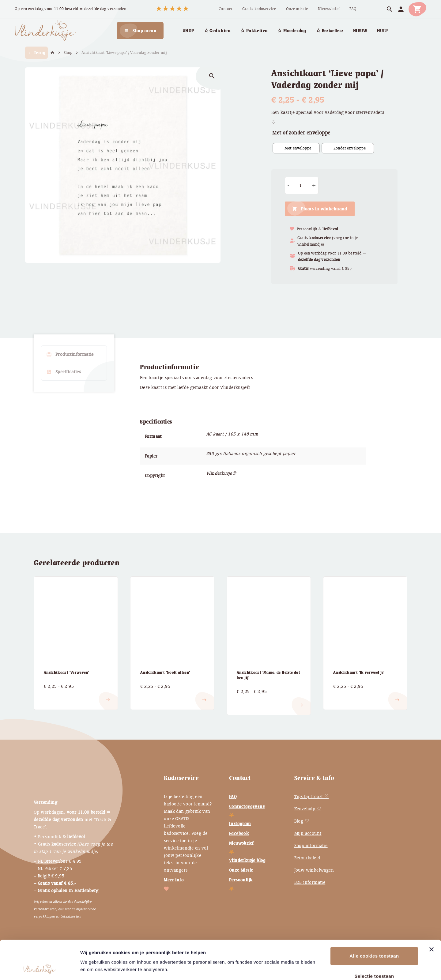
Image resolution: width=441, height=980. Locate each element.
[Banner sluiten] (432, 913)
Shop (68, 53)
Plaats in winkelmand (324, 209)
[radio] (296, 148)
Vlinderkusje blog (247, 860)
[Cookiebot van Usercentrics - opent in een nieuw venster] (40, 968)
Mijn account (308, 833)
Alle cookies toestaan (374, 920)
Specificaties (64, 372)
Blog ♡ (302, 821)
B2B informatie (310, 882)
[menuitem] (226, 9)
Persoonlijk (241, 880)
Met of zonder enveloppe (301, 133)
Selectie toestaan (374, 940)
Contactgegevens (247, 806)
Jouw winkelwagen (314, 870)
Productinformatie (70, 354)
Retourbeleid (307, 858)
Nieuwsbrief (241, 843)
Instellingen (334, 968)
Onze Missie (241, 870)
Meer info (174, 880)
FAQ (233, 797)
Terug (36, 53)
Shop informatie (311, 846)
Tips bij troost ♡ (312, 797)
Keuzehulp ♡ (308, 809)
